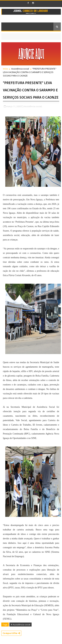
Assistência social (20, 69)
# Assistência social (21, 625)
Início (6, 69)
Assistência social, (33, 106)
